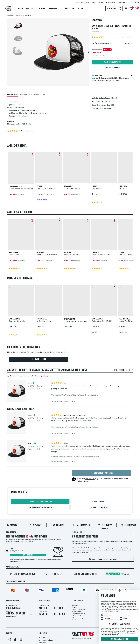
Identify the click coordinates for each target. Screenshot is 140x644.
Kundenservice (123, 2)
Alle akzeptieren (120, 639)
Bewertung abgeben (101, 473)
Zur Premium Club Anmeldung (103, 559)
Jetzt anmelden (28, 555)
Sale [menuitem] (80, 9)
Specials (101, 2)
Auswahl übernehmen (119, 624)
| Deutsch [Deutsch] (135, 2)
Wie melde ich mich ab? (16, 561)
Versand (12, 525)
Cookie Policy (43, 643)
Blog (88, 2)
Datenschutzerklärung (46, 640)
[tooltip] (131, 43)
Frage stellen (39, 359)
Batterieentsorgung (77, 618)
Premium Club (111, 2)
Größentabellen (82, 525)
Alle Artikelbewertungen (79, 614)
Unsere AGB (42, 638)
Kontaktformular (11, 617)
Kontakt (74, 620)
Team (94, 2)
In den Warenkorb (112, 62)
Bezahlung (75, 605)
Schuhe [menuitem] (42, 9)
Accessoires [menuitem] (65, 9)
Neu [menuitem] (74, 9)
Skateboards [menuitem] (31, 9)
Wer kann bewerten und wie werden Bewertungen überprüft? (29, 376)
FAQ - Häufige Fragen (78, 616)
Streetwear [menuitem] (52, 9)
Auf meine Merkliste (112, 68)
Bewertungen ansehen (126, 37)
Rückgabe (35, 525)
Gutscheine (80, 2)
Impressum (43, 633)
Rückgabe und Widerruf (79, 609)
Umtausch (58, 525)
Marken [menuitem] (20, 9)
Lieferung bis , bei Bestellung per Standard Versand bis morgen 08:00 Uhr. (112, 78)
